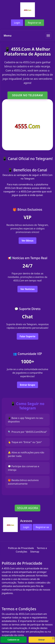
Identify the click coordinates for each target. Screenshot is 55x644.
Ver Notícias (27, 289)
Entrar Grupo (27, 385)
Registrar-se (34, 23)
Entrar (42, 640)
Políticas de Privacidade (21, 548)
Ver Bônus (27, 241)
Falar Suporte (27, 336)
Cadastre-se (13, 640)
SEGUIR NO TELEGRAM (28, 95)
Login (17, 23)
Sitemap (35, 552)
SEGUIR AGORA (27, 508)
